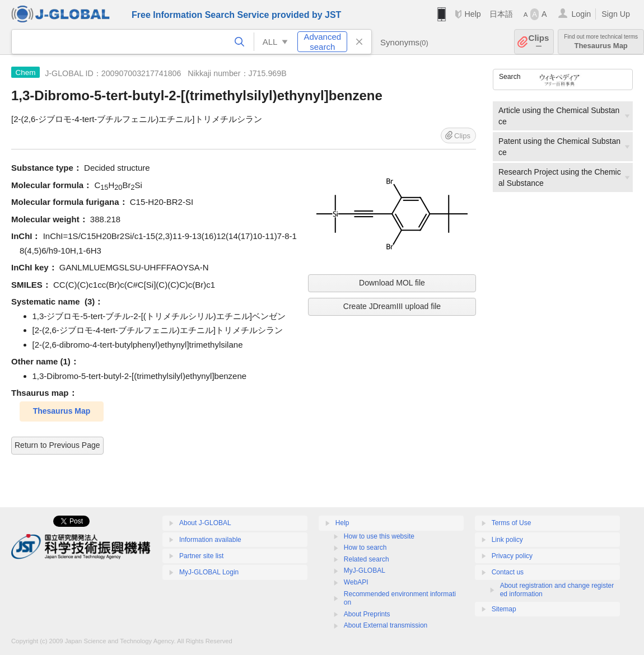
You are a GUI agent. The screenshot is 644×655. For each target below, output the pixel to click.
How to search (365, 548)
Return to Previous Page (57, 445)
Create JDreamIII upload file (392, 306)
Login (581, 14)
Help (472, 14)
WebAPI (356, 582)
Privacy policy (512, 556)
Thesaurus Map (601, 42)
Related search (367, 559)
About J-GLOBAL (205, 523)
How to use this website (379, 536)
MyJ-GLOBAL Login (209, 572)
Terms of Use (512, 523)
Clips (539, 42)
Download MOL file (392, 283)
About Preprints (367, 614)
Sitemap (504, 609)
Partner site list (201, 556)
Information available (210, 540)
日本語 (501, 14)
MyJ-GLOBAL (365, 570)
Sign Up (616, 14)
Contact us (508, 572)
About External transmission (386, 625)
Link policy (507, 540)
